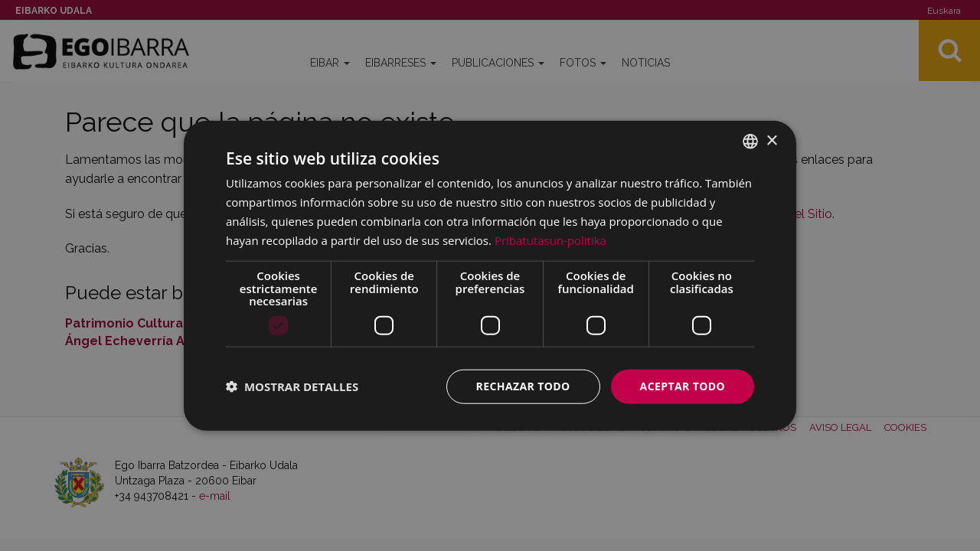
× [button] (771, 140)
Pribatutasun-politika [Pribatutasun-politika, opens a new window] (550, 240)
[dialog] (490, 276)
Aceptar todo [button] (683, 386)
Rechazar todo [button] (523, 386)
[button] (292, 386)
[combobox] (750, 142)
